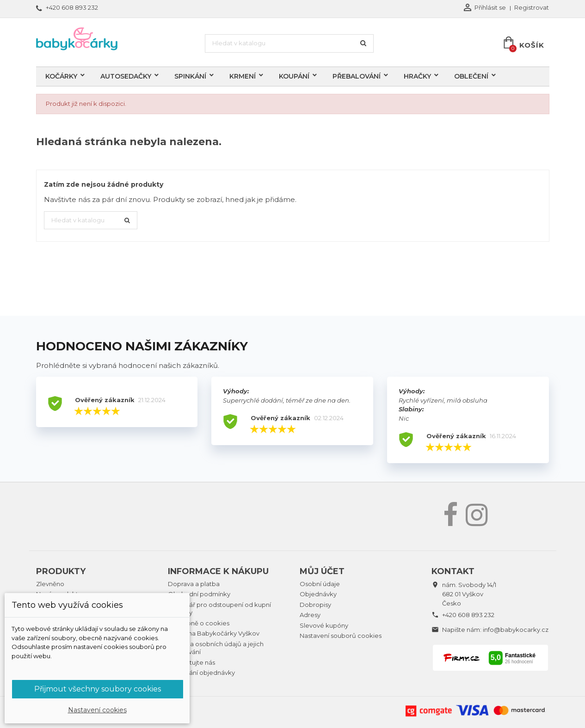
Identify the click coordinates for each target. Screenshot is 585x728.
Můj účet (322, 571)
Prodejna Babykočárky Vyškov (214, 633)
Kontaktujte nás (191, 662)
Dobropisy (315, 605)
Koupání (294, 76)
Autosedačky (126, 76)
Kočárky (61, 76)
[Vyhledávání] (289, 43)
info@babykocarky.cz (516, 630)
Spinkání (190, 76)
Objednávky (318, 594)
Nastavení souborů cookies (341, 636)
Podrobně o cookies (199, 623)
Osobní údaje (320, 584)
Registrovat (532, 7)
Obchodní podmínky (199, 594)
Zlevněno (50, 584)
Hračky (417, 76)
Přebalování (357, 76)
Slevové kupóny (324, 625)
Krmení (243, 76)
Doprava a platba (194, 584)
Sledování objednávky (201, 673)
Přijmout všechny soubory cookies (98, 689)
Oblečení (471, 76)
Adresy (310, 615)
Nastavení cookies (97, 710)
